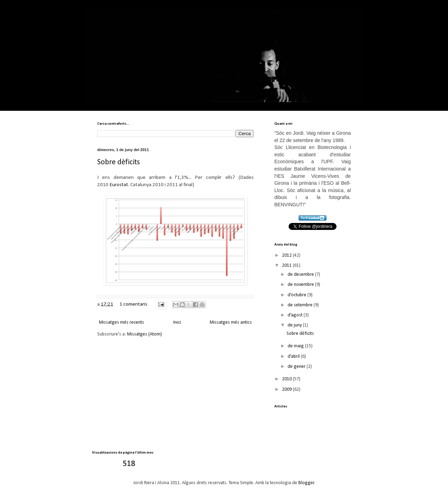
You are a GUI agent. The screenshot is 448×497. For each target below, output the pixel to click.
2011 (287, 266)
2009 (287, 390)
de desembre (301, 275)
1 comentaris (133, 304)
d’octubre (297, 295)
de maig (296, 346)
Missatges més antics (231, 322)
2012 (287, 255)
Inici (177, 322)
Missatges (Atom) (144, 334)
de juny (295, 325)
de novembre (301, 285)
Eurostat (119, 185)
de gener (297, 367)
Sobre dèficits (119, 162)
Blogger (306, 483)
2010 (287, 379)
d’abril (294, 357)
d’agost (296, 315)
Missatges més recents (122, 322)
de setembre (301, 305)
